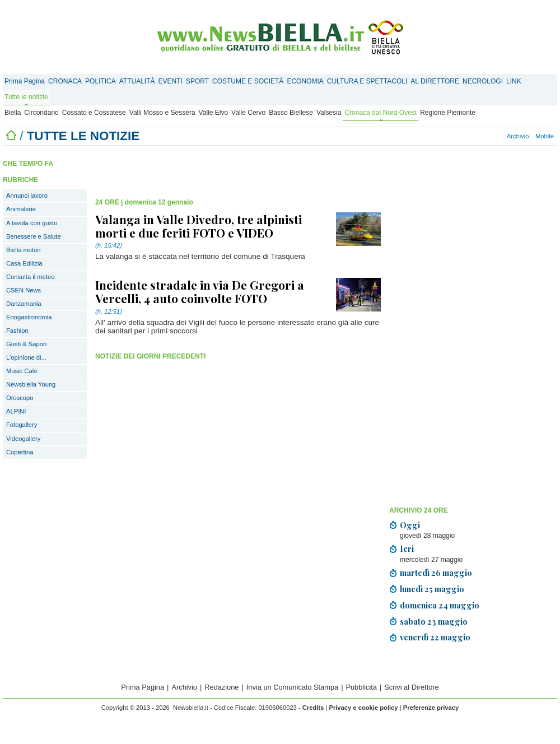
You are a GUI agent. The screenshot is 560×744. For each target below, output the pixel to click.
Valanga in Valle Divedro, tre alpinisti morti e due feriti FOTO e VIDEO (199, 226)
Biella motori (24, 250)
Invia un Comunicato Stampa (292, 687)
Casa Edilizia (24, 263)
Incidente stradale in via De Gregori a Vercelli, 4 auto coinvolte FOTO (200, 291)
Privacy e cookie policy (363, 708)
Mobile (545, 136)
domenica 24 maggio (440, 605)
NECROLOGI (483, 81)
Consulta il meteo (30, 277)
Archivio (518, 136)
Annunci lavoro (27, 196)
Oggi (410, 525)
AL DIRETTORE (435, 81)
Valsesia (329, 113)
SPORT (197, 81)
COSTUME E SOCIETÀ (248, 81)
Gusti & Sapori (26, 344)
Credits (313, 708)
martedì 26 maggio (436, 573)
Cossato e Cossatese (94, 113)
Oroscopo (20, 398)
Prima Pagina (25, 81)
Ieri (407, 548)
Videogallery (23, 439)
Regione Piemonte (448, 113)
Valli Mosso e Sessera (162, 113)
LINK (514, 81)
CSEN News (24, 290)
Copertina (20, 452)
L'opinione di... (26, 357)
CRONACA (65, 81)
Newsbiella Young (31, 384)
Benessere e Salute (34, 236)
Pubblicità (361, 687)
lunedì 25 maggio (432, 589)
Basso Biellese (291, 113)
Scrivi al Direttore (411, 687)
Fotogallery (22, 425)
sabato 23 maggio (434, 621)
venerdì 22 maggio (435, 637)
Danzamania (24, 304)
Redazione (221, 687)
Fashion (17, 331)
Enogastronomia (29, 317)
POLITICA (101, 81)
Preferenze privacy (431, 708)
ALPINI (16, 411)
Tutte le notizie (26, 97)
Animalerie (21, 209)
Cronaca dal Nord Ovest (381, 113)
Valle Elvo (213, 113)
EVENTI (171, 81)
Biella (13, 113)
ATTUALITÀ (137, 81)
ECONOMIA (305, 81)
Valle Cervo (248, 113)
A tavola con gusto (32, 223)
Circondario (41, 113)
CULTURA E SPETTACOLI (367, 81)
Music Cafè (22, 371)
